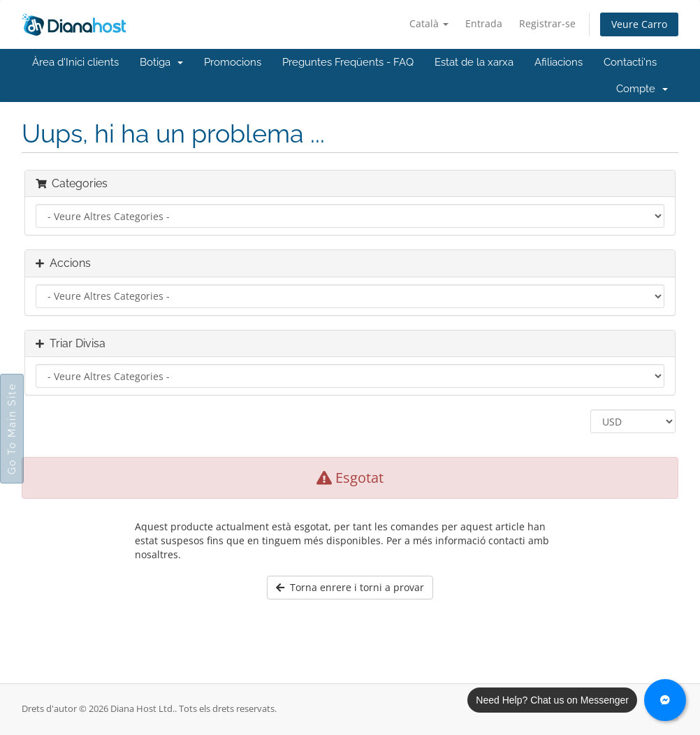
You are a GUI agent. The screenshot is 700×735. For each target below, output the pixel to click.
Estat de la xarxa (474, 62)
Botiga (161, 62)
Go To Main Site (12, 429)
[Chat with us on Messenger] (665, 700)
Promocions (233, 62)
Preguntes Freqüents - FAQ (348, 62)
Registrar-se (547, 23)
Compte (642, 89)
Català (429, 23)
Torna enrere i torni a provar (350, 587)
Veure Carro (639, 24)
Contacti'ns (630, 62)
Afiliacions (559, 62)
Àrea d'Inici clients (75, 62)
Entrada (484, 23)
